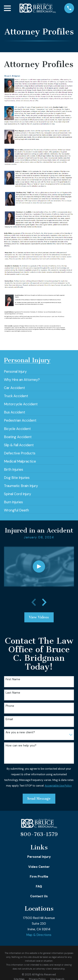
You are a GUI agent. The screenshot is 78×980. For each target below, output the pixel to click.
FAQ (39, 886)
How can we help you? (21, 745)
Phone (10, 706)
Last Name (13, 693)
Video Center (39, 867)
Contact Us (39, 896)
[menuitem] (15, 370)
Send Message (39, 799)
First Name (13, 679)
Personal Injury (39, 857)
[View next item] (44, 602)
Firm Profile (39, 877)
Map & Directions (39, 935)
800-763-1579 (39, 834)
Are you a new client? (20, 732)
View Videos (39, 617)
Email (9, 719)
